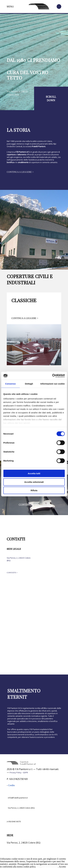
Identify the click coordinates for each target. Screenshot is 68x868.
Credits (12, 785)
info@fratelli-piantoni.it (18, 798)
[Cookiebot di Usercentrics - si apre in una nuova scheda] (52, 376)
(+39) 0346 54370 (14, 821)
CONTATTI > (12, 573)
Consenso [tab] (10, 384)
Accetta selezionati (34, 482)
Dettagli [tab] (29, 384)
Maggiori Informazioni (47, 867)
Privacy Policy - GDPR (19, 772)
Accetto (62, 867)
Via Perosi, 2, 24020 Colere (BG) (17, 93)
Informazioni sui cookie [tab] (53, 384)
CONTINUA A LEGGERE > (20, 172)
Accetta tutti (34, 473)
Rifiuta (34, 490)
